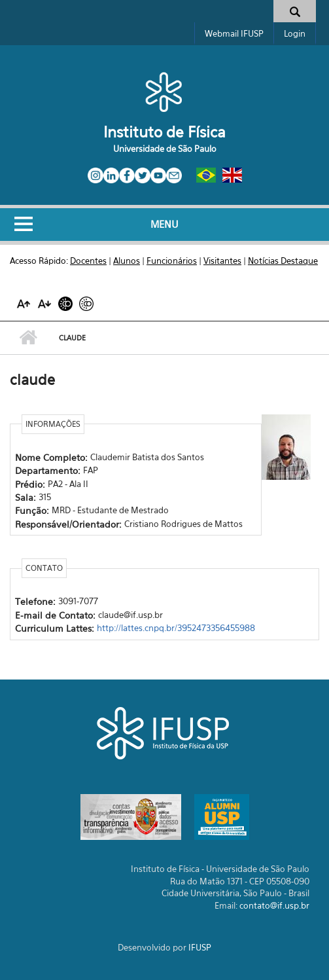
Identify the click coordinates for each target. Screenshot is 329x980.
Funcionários (172, 261)
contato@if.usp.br (274, 905)
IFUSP (200, 947)
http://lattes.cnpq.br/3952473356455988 (176, 628)
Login (295, 33)
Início (28, 338)
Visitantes (222, 261)
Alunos (127, 261)
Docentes (88, 261)
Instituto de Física (164, 132)
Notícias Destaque (283, 261)
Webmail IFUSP (234, 33)
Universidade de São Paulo (165, 149)
